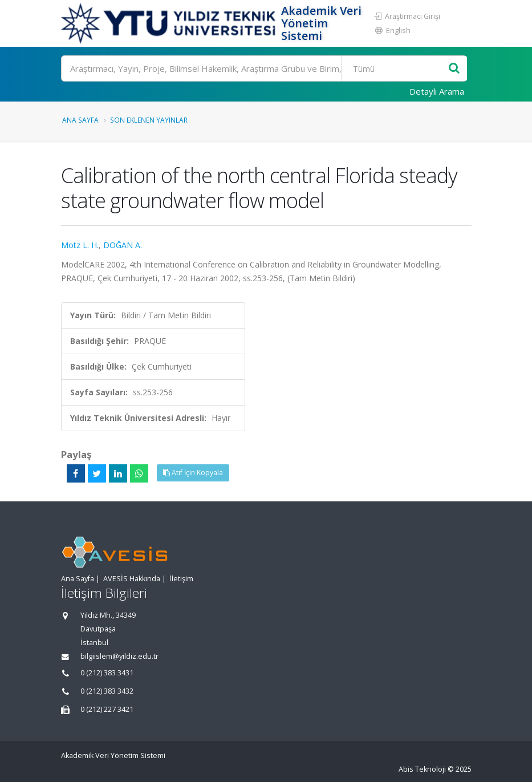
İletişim (181, 579)
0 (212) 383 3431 (107, 673)
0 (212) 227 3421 (107, 709)
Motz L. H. (80, 245)
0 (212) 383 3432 (107, 691)
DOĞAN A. (123, 245)
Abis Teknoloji (422, 769)
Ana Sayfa (80, 120)
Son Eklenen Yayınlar (149, 120)
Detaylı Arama (437, 91)
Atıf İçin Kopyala (193, 473)
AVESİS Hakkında (132, 579)
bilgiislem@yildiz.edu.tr (119, 656)
